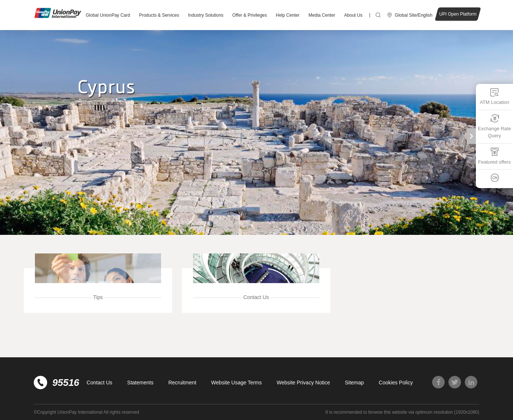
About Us (353, 15)
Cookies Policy (396, 383)
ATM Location (494, 96)
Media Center (322, 15)
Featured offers (494, 156)
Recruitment (182, 383)
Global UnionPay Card (108, 15)
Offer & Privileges (250, 15)
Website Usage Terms (236, 383)
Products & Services (159, 15)
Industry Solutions (205, 15)
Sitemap (354, 383)
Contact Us (99, 383)
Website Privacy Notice (303, 383)
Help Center (288, 15)
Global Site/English (414, 15)
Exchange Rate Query (495, 126)
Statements (140, 383)
